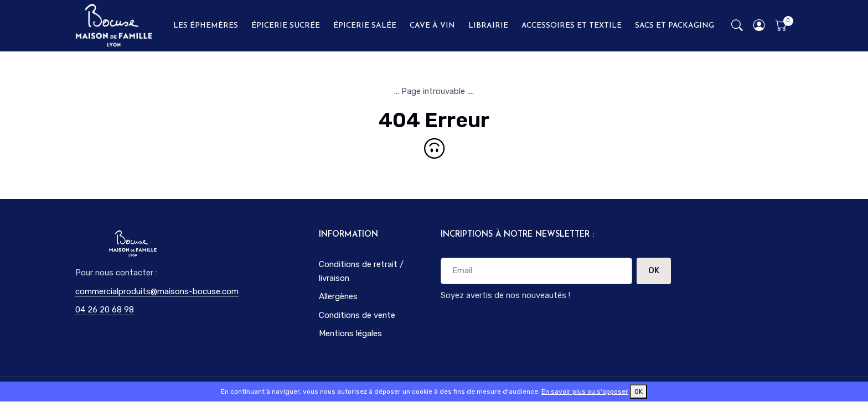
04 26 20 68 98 (105, 310)
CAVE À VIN (432, 26)
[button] (759, 26)
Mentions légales (350, 333)
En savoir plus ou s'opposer (585, 391)
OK (654, 270)
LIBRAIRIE (488, 26)
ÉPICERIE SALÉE (365, 26)
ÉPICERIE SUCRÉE (286, 26)
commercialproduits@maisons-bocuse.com (157, 291)
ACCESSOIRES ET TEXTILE (572, 26)
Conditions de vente (357, 315)
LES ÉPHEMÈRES (206, 26)
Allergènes (338, 296)
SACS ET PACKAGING (675, 26)
